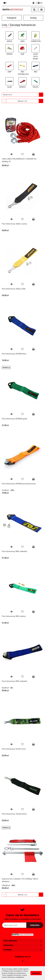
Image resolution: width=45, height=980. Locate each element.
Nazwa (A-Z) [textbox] (8, 95)
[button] (40, 3)
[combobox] (22, 95)
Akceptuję (36, 973)
